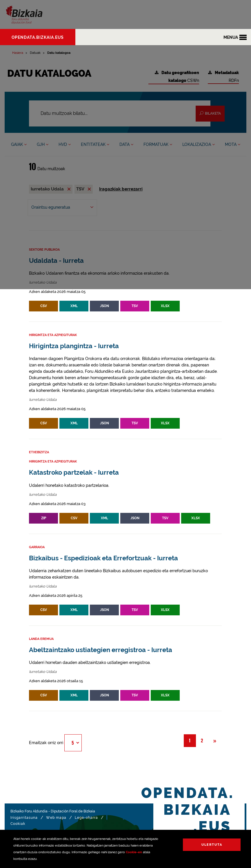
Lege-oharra (86, 818)
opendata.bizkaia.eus (38, 37)
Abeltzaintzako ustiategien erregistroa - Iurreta (101, 650)
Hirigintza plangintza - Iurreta (74, 346)
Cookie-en (134, 852)
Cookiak (18, 824)
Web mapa (56, 818)
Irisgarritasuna (24, 818)
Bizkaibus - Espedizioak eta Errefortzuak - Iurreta (103, 558)
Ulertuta (212, 845)
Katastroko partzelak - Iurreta (74, 472)
